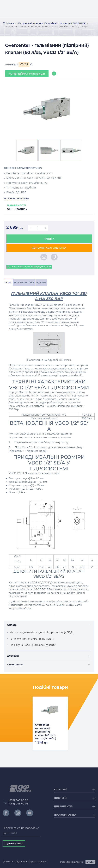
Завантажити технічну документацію (29, 267)
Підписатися (14, 844)
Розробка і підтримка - (78, 862)
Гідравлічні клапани (31, 23)
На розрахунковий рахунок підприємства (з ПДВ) (42, 632)
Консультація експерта (49, 248)
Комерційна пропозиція (27, 74)
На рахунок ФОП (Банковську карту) (33, 645)
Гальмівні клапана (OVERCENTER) (66, 23)
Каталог (12, 23)
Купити (49, 239)
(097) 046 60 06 (18, 800)
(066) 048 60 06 (18, 804)
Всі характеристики (16, 198)
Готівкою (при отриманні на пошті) (32, 639)
